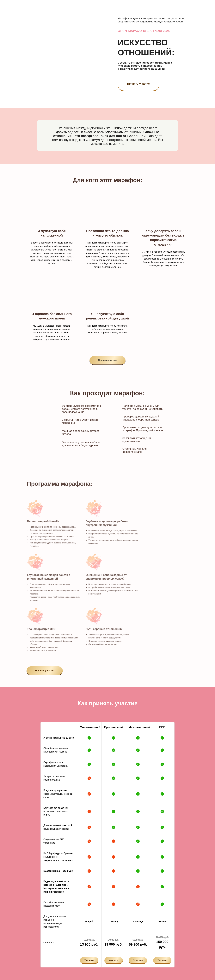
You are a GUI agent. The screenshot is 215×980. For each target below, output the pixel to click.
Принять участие (138, 84)
